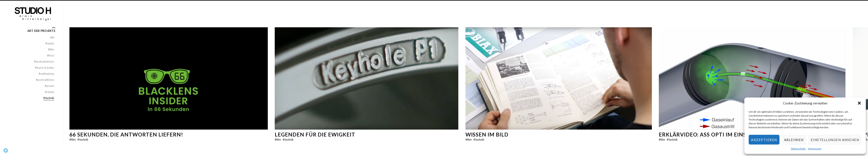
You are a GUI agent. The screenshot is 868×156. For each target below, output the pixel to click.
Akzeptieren (764, 140)
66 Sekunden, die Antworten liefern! (126, 134)
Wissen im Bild (487, 134)
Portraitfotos (45, 80)
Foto (51, 55)
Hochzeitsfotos (44, 62)
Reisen (50, 92)
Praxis (49, 86)
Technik (83, 140)
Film (73, 140)
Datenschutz (798, 149)
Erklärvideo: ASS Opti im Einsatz (708, 134)
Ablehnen (794, 140)
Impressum (815, 149)
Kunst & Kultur (45, 68)
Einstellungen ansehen (835, 140)
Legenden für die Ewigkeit (315, 134)
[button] (859, 103)
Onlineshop (46, 74)
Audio (50, 43)
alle (52, 37)
